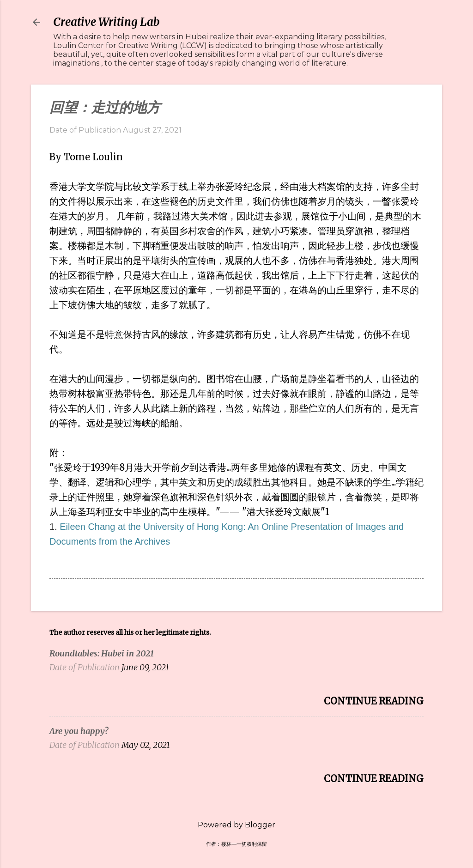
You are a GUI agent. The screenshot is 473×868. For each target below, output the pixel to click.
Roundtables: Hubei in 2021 (102, 653)
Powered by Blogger (236, 825)
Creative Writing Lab (106, 22)
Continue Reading (374, 701)
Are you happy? (79, 731)
